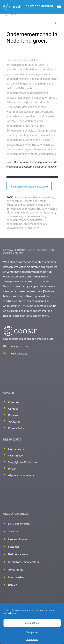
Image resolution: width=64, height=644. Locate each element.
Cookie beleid (32, 640)
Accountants (16, 569)
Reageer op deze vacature (29, 186)
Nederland (49, 213)
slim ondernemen (30, 228)
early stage (40, 201)
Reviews (13, 415)
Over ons (14, 402)
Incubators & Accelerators (23, 562)
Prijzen (12, 468)
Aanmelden (46, 6)
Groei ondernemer (19, 539)
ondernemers (14, 216)
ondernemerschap (34, 216)
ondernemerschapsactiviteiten (25, 220)
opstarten (12, 228)
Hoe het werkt (17, 449)
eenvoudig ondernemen (21, 205)
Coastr (28, 201)
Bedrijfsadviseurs (18, 554)
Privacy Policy (16, 428)
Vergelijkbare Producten (22, 462)
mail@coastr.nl (20, 346)
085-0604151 (19, 353)
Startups (13, 531)
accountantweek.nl (46, 167)
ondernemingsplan (35, 224)
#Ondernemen (23, 197)
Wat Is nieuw (16, 455)
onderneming (14, 224)
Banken (13, 585)
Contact (32, 6)
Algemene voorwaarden (22, 475)
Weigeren (32, 632)
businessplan (15, 201)
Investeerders (16, 577)
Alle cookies (32, 623)
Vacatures (14, 421)
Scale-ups (14, 547)
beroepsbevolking (44, 197)
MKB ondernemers (19, 524)
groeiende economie (29, 213)
